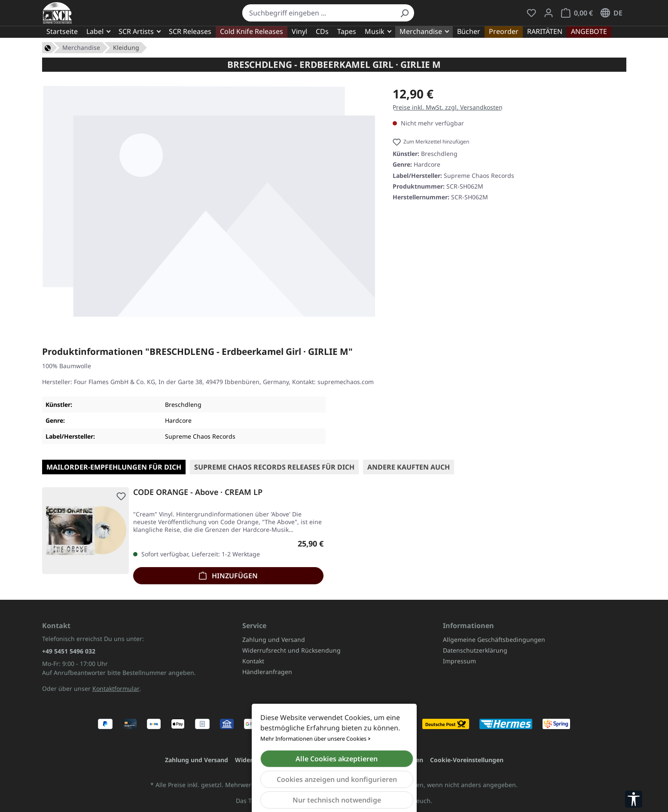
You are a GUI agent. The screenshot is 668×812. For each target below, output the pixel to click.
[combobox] (319, 13)
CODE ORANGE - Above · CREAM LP (198, 492)
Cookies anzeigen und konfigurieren (337, 779)
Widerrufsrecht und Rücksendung (291, 650)
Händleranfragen (267, 672)
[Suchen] (404, 13)
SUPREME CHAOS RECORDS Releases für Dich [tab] (274, 467)
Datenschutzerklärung (475, 650)
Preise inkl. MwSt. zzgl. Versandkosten (448, 107)
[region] (209, 201)
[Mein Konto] (549, 13)
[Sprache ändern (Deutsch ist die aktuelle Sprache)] (612, 13)
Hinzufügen (228, 575)
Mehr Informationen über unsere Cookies (313, 739)
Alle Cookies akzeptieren (337, 759)
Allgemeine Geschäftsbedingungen (494, 640)
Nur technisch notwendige (337, 800)
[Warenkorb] (577, 13)
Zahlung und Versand (274, 640)
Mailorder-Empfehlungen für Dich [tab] (114, 467)
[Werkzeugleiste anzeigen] (634, 799)
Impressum (459, 661)
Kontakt (253, 661)
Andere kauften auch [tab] (409, 467)
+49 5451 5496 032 (69, 651)
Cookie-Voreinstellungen (467, 760)
